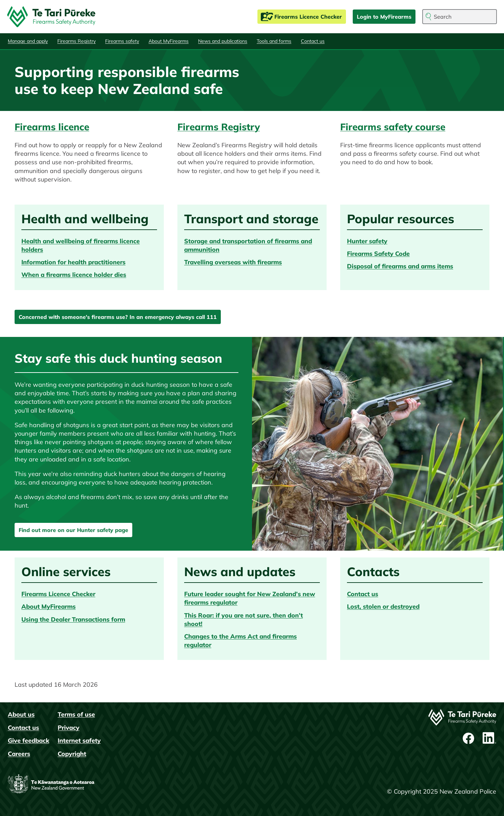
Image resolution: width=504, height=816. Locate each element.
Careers (19, 754)
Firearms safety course (393, 127)
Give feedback (28, 741)
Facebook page (469, 738)
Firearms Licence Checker (308, 17)
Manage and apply (28, 41)
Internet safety (79, 741)
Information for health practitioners (73, 262)
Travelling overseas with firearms (233, 262)
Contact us (313, 41)
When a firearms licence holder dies (74, 275)
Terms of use (76, 714)
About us (21, 714)
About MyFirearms (169, 41)
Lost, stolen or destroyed (383, 606)
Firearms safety (122, 41)
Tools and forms (274, 41)
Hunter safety (367, 241)
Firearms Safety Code (378, 254)
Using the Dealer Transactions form (73, 619)
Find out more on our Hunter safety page (73, 530)
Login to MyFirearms (384, 17)
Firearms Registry (76, 41)
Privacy (69, 728)
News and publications (223, 41)
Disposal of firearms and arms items (400, 266)
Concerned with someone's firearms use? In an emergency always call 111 (118, 317)
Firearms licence (52, 127)
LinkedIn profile (489, 738)
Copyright (72, 754)
